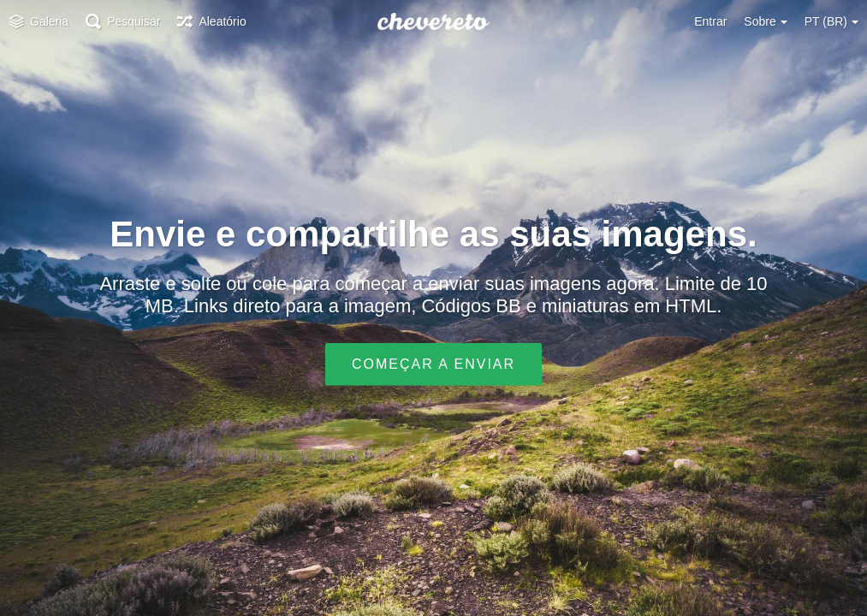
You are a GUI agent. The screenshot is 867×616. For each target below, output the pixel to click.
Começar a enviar (433, 364)
